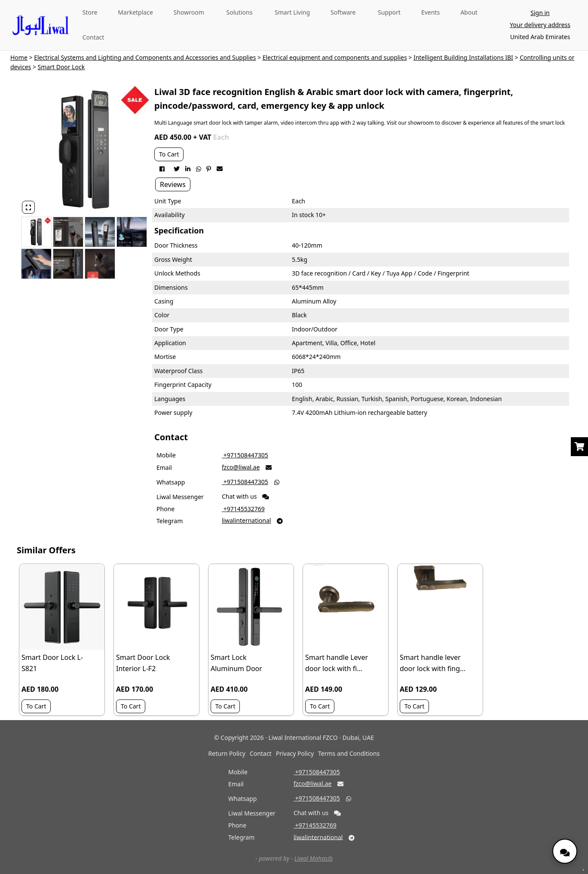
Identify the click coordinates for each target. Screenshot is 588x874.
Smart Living (292, 12)
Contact (93, 37)
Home (19, 57)
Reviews (173, 184)
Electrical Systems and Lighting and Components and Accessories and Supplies (145, 57)
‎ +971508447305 (245, 455)
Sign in (540, 13)
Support (389, 12)
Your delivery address (540, 25)
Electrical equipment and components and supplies (335, 57)
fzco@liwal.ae (241, 467)
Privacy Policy (295, 753)
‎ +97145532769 (243, 509)
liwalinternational (246, 520)
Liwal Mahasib (314, 858)
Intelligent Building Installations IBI (463, 57)
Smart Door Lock (61, 67)
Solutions (240, 12)
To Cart (169, 154)
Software (343, 12)
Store (90, 12)
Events (430, 12)
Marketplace (135, 12)
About (469, 12)
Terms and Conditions (349, 753)
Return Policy (227, 753)
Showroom (189, 12)
